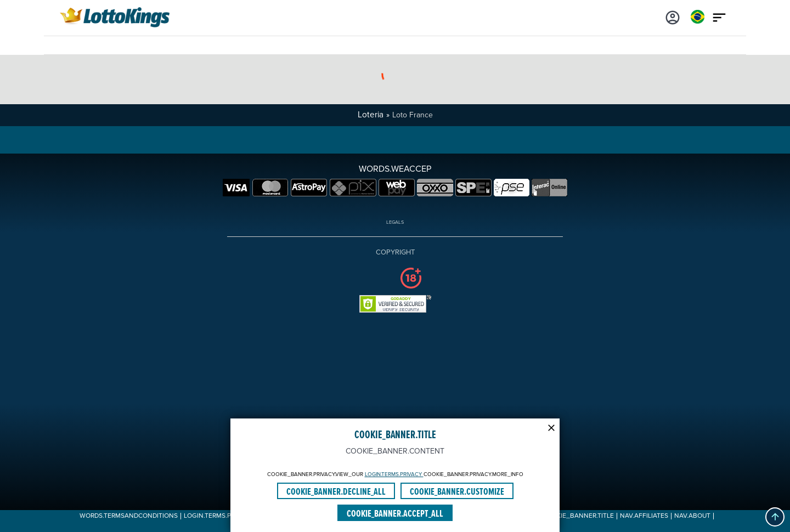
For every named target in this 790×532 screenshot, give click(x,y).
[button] (775, 517)
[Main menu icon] (719, 16)
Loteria (371, 115)
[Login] (673, 16)
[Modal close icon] (551, 427)
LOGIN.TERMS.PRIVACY (394, 474)
